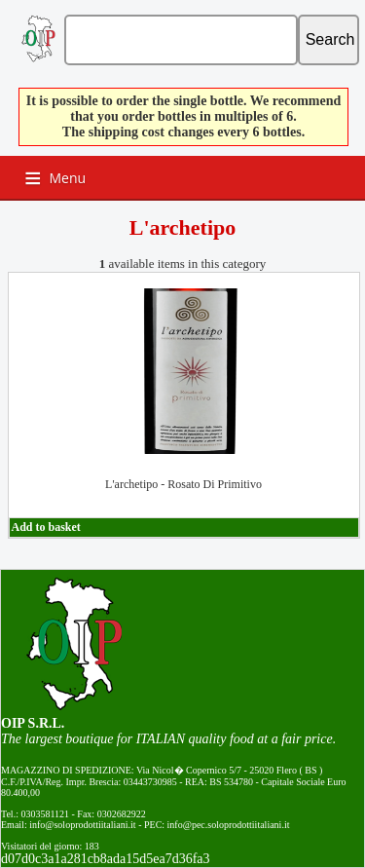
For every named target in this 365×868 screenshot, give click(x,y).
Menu (68, 178)
